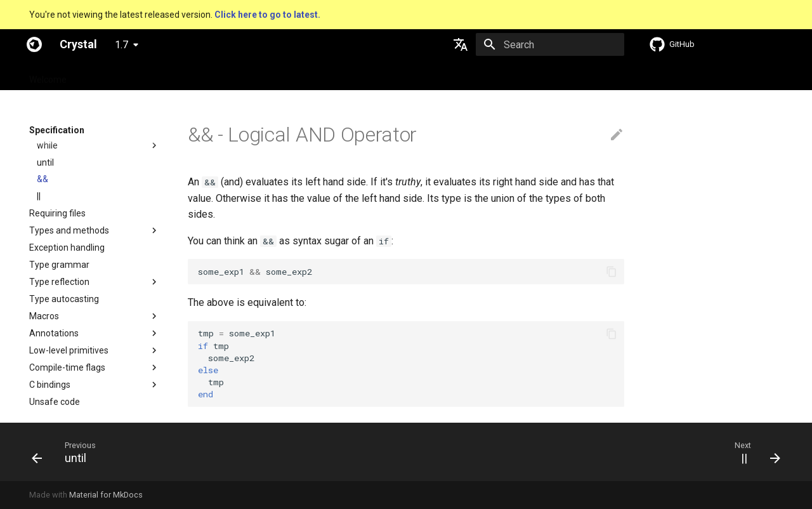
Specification (109, 76)
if (40, 187)
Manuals (264, 76)
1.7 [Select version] (121, 45)
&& (43, 272)
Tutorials (213, 76)
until (45, 255)
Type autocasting (64, 392)
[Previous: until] (63, 452)
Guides (165, 76)
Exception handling (67, 340)
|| (39, 289)
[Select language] (461, 44)
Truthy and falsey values (86, 169)
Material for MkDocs (106, 495)
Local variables (59, 135)
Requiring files (57, 306)
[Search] (550, 44)
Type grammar (59, 357)
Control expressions (69, 152)
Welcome (48, 76)
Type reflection (59, 374)
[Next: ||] (756, 452)
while (47, 238)
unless (50, 204)
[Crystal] (34, 44)
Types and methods (69, 323)
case (46, 221)
